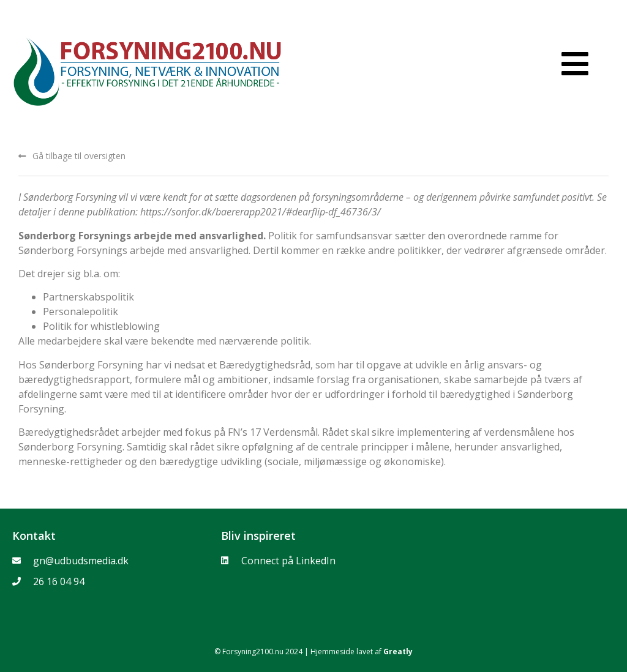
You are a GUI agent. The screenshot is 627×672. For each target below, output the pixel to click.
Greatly (398, 651)
